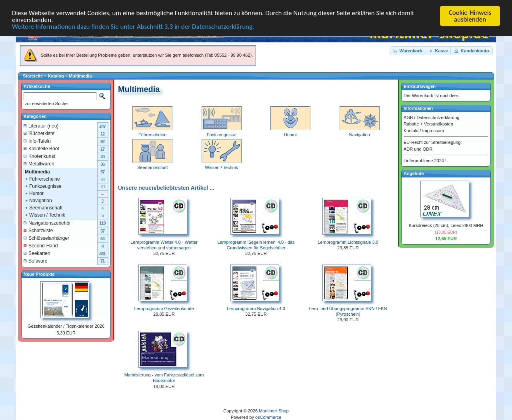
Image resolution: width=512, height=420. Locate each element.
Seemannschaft (43, 207)
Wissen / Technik (45, 215)
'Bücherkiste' (39, 133)
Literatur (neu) (41, 125)
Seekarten (37, 253)
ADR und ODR (418, 149)
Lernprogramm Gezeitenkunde (164, 309)
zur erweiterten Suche (46, 104)
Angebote (414, 173)
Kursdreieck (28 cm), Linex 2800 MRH (446, 225)
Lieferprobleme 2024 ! (425, 161)
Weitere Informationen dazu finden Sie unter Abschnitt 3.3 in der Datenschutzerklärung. (133, 26)
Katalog (56, 76)
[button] (408, 51)
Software (35, 261)
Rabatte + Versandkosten (428, 124)
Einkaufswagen (420, 86)
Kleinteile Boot (41, 148)
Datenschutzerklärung (438, 117)
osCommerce (268, 417)
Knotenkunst (39, 156)
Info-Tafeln (37, 141)
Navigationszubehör (47, 223)
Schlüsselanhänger (46, 238)
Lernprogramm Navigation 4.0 (256, 309)
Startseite (33, 76)
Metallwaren (39, 163)
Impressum (433, 130)
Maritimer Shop (274, 411)
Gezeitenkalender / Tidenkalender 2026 (66, 326)
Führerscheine (152, 132)
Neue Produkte (39, 274)
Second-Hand (41, 245)
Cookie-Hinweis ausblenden (470, 16)
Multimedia (80, 76)
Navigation (360, 132)
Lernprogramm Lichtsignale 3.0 (348, 242)
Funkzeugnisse (222, 132)
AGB (408, 117)
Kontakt (411, 130)
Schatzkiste (38, 230)
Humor (290, 132)
